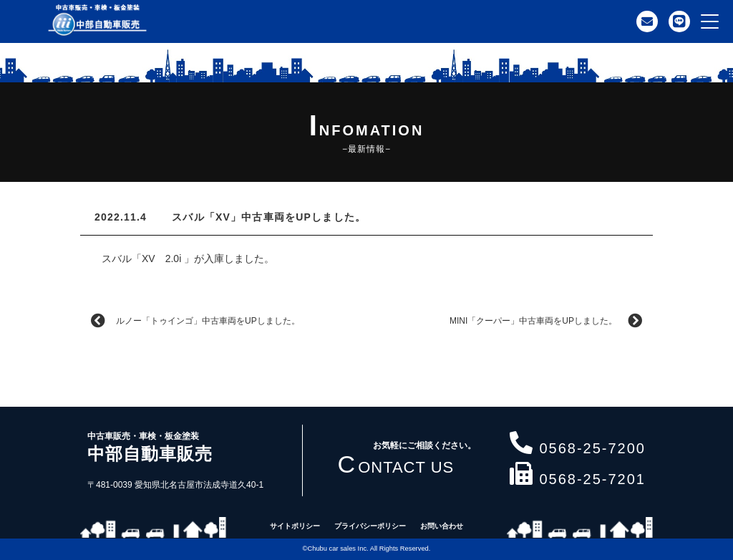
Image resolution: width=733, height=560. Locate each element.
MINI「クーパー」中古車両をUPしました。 (546, 321)
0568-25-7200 (578, 445)
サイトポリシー (295, 526)
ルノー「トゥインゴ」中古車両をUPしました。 (195, 321)
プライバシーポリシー (370, 526)
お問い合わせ (442, 526)
